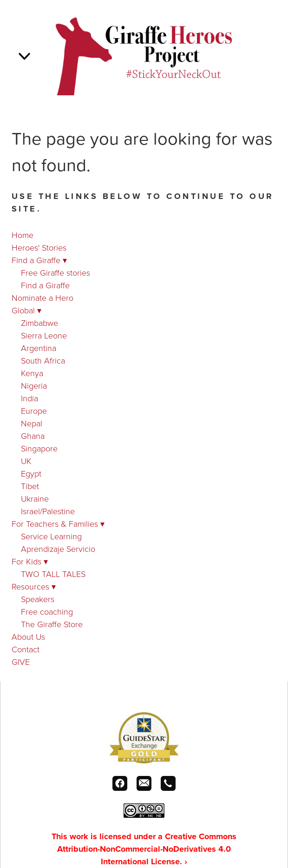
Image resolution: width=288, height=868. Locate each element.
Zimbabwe (39, 323)
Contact (26, 649)
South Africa (43, 360)
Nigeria (34, 385)
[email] (144, 783)
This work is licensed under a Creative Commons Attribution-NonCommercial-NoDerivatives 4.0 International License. (144, 849)
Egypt (31, 473)
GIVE (21, 662)
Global (26, 310)
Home (23, 235)
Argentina (39, 348)
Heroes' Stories (39, 247)
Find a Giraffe (39, 260)
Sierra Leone (44, 335)
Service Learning (51, 536)
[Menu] (24, 56)
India (29, 398)
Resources (34, 586)
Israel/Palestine (48, 511)
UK (26, 461)
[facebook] (120, 783)
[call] (168, 783)
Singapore (39, 448)
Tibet (30, 486)
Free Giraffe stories (56, 272)
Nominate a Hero (43, 298)
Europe (34, 411)
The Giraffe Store (52, 624)
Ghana (33, 436)
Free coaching (47, 611)
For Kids (30, 561)
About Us (28, 636)
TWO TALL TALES (53, 574)
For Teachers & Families (58, 523)
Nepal (32, 423)
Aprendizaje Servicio (58, 549)
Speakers (38, 599)
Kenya (32, 373)
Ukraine (35, 498)
